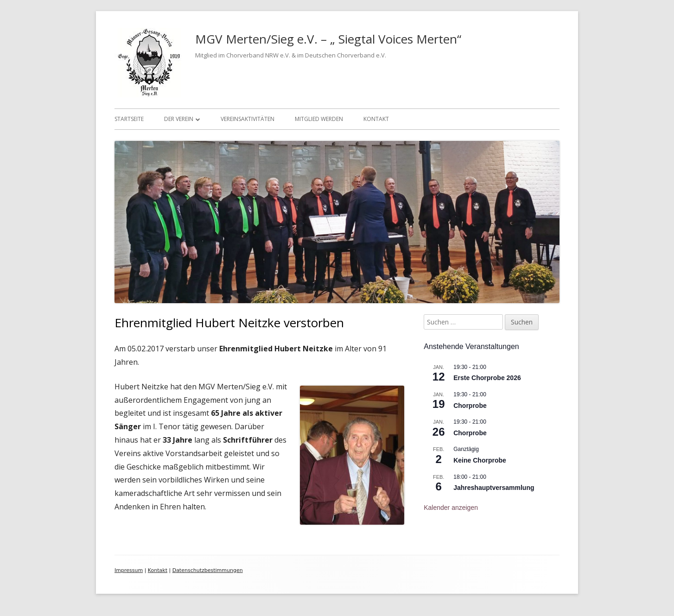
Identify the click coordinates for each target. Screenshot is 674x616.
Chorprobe (470, 406)
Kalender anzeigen (451, 508)
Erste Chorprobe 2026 (487, 378)
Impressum (129, 570)
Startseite (129, 119)
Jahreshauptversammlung (494, 488)
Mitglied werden (319, 119)
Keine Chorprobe (480, 460)
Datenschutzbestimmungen (208, 570)
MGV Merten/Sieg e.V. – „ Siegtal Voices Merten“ (328, 39)
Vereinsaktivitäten (248, 119)
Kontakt (376, 119)
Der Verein (179, 119)
